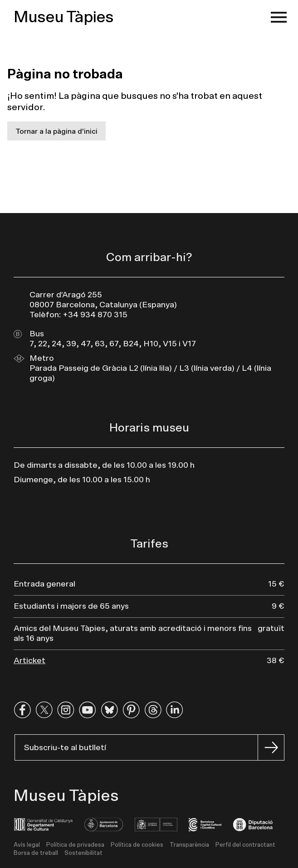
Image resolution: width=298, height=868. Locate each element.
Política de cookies (137, 845)
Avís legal (27, 845)
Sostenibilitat (83, 853)
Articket (29, 661)
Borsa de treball (36, 853)
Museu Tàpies (64, 17)
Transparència (189, 845)
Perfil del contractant (245, 845)
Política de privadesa (75, 845)
